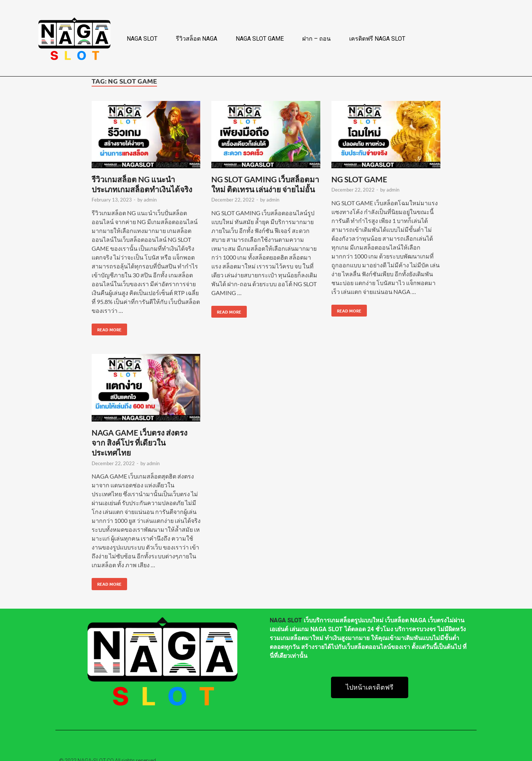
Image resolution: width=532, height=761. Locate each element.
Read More (107, 328)
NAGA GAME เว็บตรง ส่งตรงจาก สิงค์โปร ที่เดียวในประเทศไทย (139, 443)
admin (150, 200)
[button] (370, 687)
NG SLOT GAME (359, 179)
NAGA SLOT (142, 39)
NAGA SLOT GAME (260, 39)
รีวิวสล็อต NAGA (197, 39)
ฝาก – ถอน (316, 39)
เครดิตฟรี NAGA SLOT (377, 39)
